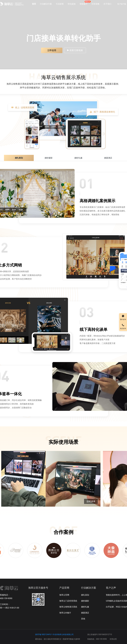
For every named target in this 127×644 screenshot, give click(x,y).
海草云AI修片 (65, 613)
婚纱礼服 (85, 607)
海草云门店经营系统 (68, 601)
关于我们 (107, 4)
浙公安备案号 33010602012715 (100, 634)
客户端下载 (122, 4)
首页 (34, 4)
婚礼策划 (85, 595)
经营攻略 (95, 4)
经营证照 (113, 639)
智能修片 (84, 4)
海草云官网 (64, 595)
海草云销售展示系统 (68, 607)
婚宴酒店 (85, 613)
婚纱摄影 (85, 601)
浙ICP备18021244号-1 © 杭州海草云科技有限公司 (54, 634)
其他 (83, 619)
